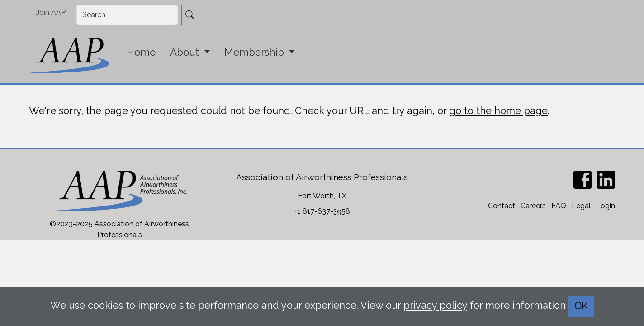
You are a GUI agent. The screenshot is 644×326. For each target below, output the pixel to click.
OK (581, 306)
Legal (581, 206)
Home (141, 52)
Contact (502, 206)
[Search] (127, 15)
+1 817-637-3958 (322, 211)
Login (606, 206)
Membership (256, 52)
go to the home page (498, 111)
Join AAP (51, 12)
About (186, 52)
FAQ (559, 206)
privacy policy (435, 305)
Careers (533, 206)
